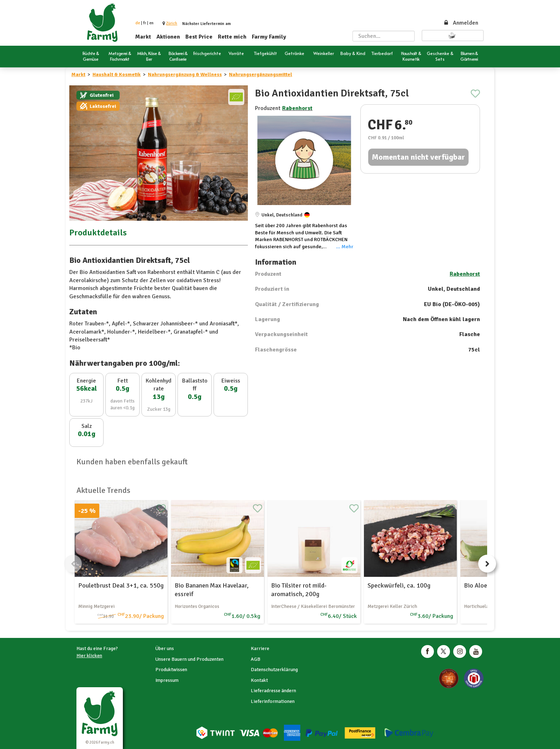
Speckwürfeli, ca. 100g (399, 585)
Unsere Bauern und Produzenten (189, 659)
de (138, 23)
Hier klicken (89, 656)
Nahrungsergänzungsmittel (261, 74)
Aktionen (168, 37)
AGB (256, 659)
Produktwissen (171, 670)
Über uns (165, 648)
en (151, 23)
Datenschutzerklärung (274, 670)
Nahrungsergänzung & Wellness (185, 74)
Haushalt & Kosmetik (117, 74)
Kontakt (259, 680)
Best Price (199, 37)
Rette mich (232, 37)
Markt (143, 37)
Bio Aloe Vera (482, 585)
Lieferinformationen (273, 701)
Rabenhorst (297, 108)
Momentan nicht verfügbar (418, 157)
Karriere (260, 648)
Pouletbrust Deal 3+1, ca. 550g (121, 585)
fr (145, 23)
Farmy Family (269, 37)
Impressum (167, 680)
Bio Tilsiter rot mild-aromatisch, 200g (299, 590)
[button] (172, 23)
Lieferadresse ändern (273, 691)
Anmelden (461, 23)
